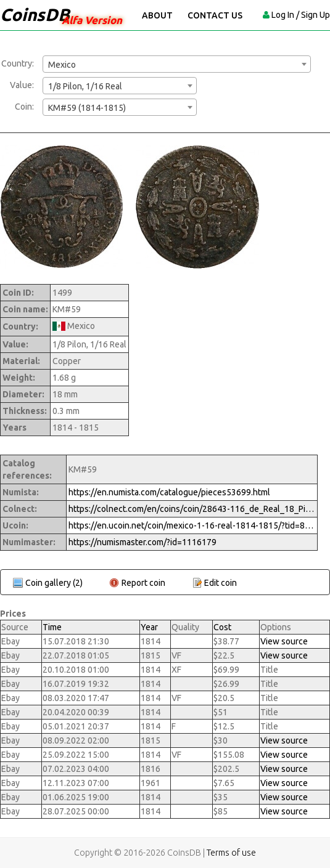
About (157, 15)
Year (149, 627)
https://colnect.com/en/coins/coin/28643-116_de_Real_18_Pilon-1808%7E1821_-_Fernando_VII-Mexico (192, 509)
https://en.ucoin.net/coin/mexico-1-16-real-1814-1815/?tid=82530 (192, 525)
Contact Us (215, 15)
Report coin (143, 583)
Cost (222, 627)
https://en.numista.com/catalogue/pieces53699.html (169, 492)
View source (284, 641)
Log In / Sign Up (301, 15)
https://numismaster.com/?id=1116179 (142, 542)
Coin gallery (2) (54, 583)
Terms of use (231, 853)
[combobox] (177, 64)
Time (52, 627)
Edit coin (221, 583)
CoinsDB (35, 14)
